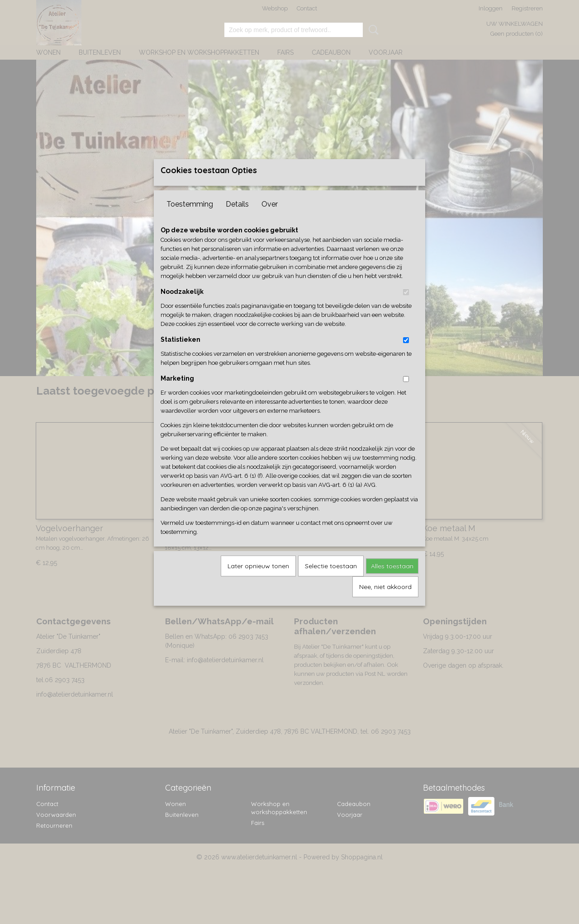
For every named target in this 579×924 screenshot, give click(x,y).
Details (237, 219)
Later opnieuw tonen (258, 581)
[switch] (406, 307)
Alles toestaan (392, 581)
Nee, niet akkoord (385, 602)
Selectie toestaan (331, 581)
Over (270, 219)
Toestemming (190, 219)
